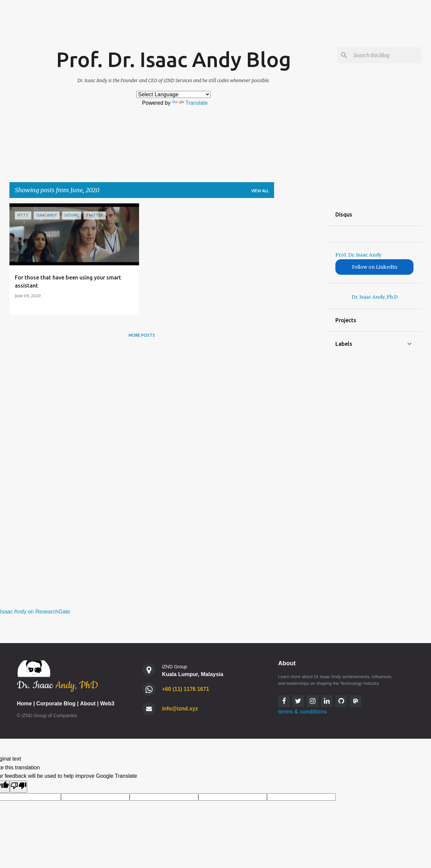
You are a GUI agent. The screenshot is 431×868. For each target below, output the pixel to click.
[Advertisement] (301, 304)
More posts (142, 335)
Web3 (107, 704)
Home (24, 704)
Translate (190, 103)
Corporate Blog (56, 704)
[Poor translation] (19, 787)
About (88, 704)
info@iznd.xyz (180, 709)
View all (260, 191)
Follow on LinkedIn (375, 267)
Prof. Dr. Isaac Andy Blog (174, 59)
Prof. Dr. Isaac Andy (358, 255)
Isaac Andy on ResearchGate (35, 612)
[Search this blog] (386, 55)
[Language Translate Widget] (173, 94)
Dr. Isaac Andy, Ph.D (375, 297)
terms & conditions (303, 712)
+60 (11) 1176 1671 (186, 689)
